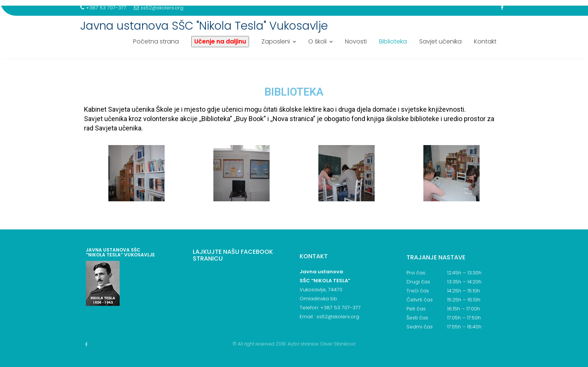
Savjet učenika (440, 41)
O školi (317, 41)
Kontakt (485, 41)
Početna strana (156, 41)
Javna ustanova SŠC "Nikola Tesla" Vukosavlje (204, 26)
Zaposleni (276, 41)
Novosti (356, 41)
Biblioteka (393, 41)
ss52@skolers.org (159, 8)
